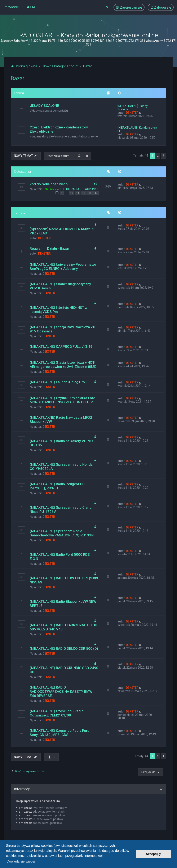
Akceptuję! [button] (154, 854)
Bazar (17, 78)
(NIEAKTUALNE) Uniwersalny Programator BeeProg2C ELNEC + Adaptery (63, 267)
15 (84, 193)
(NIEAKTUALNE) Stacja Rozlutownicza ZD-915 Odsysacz (63, 329)
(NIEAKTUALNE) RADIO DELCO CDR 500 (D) (64, 648)
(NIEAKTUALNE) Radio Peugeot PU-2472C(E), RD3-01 (58, 486)
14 (78, 193)
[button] (164, 156)
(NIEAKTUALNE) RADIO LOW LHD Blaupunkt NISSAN (64, 580)
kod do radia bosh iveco (49, 184)
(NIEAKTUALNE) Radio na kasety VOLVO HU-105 (61, 443)
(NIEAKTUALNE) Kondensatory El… (138, 129)
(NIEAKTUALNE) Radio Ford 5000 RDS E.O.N (60, 557)
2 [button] (158, 156)
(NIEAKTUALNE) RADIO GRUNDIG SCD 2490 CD (64, 670)
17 (96, 193)
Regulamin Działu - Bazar (49, 248)
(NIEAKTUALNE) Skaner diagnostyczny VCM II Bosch (60, 286)
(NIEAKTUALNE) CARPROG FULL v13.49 (61, 346)
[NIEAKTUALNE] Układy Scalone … (133, 108)
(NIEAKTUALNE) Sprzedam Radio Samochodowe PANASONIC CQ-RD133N (62, 533)
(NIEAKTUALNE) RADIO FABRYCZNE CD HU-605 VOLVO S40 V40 (64, 627)
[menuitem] (31, 7)
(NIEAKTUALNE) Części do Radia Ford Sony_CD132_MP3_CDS (60, 733)
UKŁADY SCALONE (44, 106)
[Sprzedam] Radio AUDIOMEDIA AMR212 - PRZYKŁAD (63, 231)
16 (90, 193)
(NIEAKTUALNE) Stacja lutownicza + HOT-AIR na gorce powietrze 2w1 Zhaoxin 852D (63, 365)
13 (72, 193)
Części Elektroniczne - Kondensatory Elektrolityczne (59, 129)
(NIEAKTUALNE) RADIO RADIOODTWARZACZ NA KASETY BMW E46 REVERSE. (61, 692)
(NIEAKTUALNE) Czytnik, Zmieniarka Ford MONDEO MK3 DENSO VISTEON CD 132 (63, 400)
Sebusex (48, 189)
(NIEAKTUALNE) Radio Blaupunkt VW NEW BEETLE (63, 604)
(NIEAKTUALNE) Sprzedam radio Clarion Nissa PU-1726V (62, 510)
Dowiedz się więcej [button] (21, 861)
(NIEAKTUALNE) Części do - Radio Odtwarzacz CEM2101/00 (57, 713)
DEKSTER (132, 113)
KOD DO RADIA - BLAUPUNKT (79, 189)
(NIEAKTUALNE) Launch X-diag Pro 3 (59, 382)
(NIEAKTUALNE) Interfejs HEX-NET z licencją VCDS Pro (58, 310)
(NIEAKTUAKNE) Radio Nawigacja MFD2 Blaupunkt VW (61, 420)
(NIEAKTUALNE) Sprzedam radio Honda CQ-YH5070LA (61, 467)
